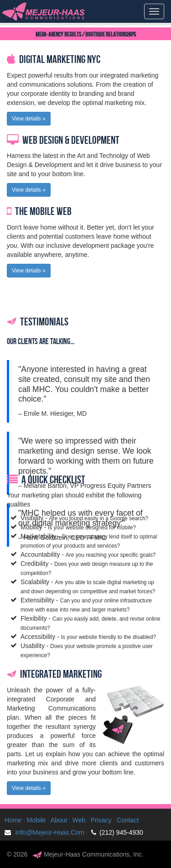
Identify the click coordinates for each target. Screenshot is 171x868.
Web (79, 820)
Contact (128, 820)
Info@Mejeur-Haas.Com (46, 832)
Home (13, 820)
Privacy (101, 820)
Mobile (36, 820)
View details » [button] (29, 119)
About (59, 820)
